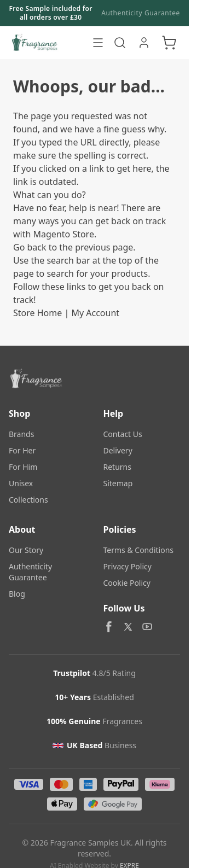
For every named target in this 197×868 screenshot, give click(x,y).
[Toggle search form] (120, 43)
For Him (23, 467)
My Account (95, 313)
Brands (21, 434)
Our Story (26, 550)
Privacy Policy (128, 566)
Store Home (37, 313)
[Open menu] (98, 43)
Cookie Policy (127, 583)
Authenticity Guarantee (141, 13)
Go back (30, 247)
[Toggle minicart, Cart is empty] (169, 43)
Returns (117, 467)
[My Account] (144, 43)
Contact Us (123, 434)
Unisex (21, 483)
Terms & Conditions (139, 550)
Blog (17, 594)
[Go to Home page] (47, 43)
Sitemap (118, 483)
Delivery (118, 450)
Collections (28, 500)
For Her (22, 450)
